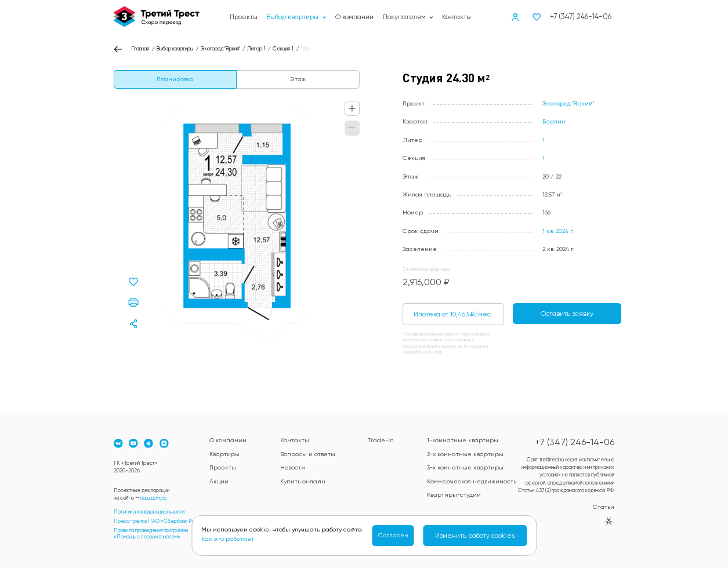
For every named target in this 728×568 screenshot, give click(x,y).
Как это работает (228, 539)
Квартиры (224, 454)
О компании (354, 17)
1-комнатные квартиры (463, 440)
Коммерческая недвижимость (472, 481)
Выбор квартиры (296, 17)
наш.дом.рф (153, 498)
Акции (219, 481)
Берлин (554, 121)
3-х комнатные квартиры (465, 467)
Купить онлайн (303, 481)
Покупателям (408, 17)
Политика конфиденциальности (149, 512)
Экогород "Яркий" (568, 103)
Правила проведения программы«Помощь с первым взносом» (151, 534)
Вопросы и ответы (308, 454)
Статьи (604, 507)
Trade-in (381, 440)
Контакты (457, 17)
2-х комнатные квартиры (465, 454)
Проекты (244, 17)
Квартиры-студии (454, 495)
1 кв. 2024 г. (558, 231)
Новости (293, 467)
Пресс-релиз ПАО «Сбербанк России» (161, 521)
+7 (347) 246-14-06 (581, 17)
